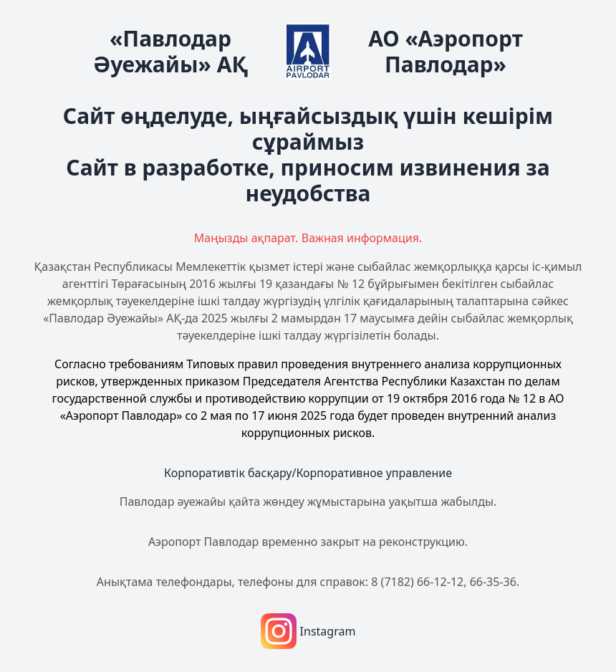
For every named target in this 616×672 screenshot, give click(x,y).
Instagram (308, 631)
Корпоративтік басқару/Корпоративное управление (308, 473)
